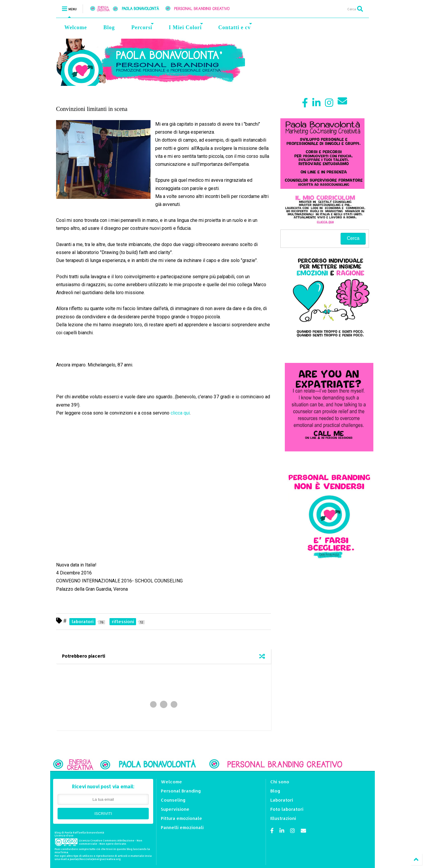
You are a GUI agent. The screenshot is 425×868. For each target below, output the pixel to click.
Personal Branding (181, 791)
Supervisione (175, 809)
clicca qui (180, 413)
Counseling (173, 800)
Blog (109, 27)
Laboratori (282, 800)
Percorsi (143, 27)
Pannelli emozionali (182, 827)
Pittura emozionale (182, 818)
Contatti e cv (235, 27)
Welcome (76, 27)
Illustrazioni (283, 818)
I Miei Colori (186, 27)
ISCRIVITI (103, 814)
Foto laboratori (287, 809)
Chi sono (280, 782)
